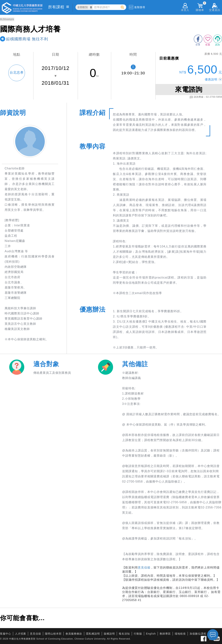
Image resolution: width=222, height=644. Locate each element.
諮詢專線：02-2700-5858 (206, 97)
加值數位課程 (198, 634)
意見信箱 (144, 568)
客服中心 (6, 634)
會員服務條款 (74, 634)
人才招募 (21, 634)
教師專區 (165, 634)
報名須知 (124, 634)
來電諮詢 (189, 89)
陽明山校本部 (53, 634)
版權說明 (109, 634)
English (151, 634)
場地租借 (180, 634)
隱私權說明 (93, 634)
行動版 (138, 634)
